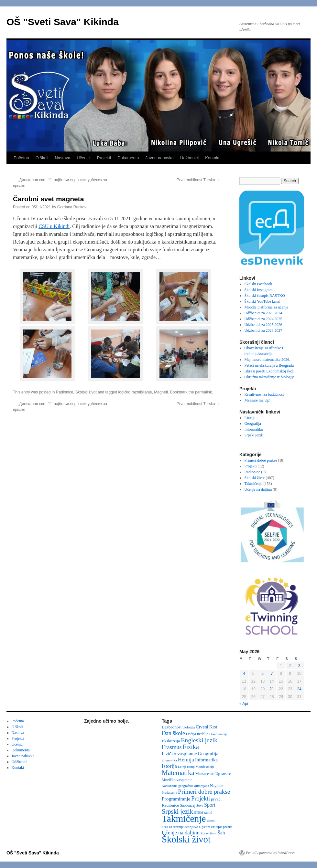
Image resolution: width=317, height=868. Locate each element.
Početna (21, 158)
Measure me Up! (258, 400)
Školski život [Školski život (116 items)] (186, 839)
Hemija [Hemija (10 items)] (186, 760)
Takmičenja (254, 484)
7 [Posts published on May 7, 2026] (272, 674)
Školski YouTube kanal (262, 301)
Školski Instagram (259, 290)
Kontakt (212, 158)
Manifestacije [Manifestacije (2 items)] (205, 767)
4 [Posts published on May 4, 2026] (244, 674)
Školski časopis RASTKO (265, 296)
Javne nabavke (160, 158)
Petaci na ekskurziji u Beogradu (269, 365)
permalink (203, 392)
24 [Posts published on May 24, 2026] (299, 689)
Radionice (65, 392)
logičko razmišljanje (135, 392)
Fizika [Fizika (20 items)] (191, 747)
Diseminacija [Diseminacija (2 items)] (218, 734)
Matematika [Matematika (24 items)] (178, 773)
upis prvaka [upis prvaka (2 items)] (224, 827)
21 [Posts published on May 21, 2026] (272, 689)
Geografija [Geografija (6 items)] (208, 754)
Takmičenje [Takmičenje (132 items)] (184, 819)
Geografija (253, 424)
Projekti (104, 158)
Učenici (84, 158)
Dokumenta (128, 158)
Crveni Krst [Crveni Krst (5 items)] (206, 727)
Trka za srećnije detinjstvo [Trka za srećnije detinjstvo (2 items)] (180, 827)
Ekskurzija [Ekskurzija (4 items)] (171, 741)
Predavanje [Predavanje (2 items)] (169, 793)
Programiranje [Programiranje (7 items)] (176, 799)
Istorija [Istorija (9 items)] (169, 766)
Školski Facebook (258, 284)
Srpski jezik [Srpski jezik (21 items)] (177, 811)
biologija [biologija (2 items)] (189, 727)
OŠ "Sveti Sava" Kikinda (63, 22)
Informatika (254, 429)
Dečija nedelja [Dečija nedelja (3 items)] (197, 734)
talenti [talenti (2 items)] (211, 821)
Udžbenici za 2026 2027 (263, 330)
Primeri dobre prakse (261, 460)
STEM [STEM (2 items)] (199, 813)
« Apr (244, 704)
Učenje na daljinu (258, 489)
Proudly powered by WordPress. (271, 853)
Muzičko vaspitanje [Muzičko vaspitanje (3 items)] (177, 780)
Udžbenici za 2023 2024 (263, 313)
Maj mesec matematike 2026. (267, 360)
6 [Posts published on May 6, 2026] (262, 674)
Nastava (62, 158)
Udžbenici (189, 158)
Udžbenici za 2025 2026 (263, 325)
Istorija (250, 418)
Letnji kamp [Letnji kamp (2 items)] (186, 767)
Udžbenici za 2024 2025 (263, 319)
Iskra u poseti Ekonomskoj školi (270, 371)
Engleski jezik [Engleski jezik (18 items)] (199, 740)
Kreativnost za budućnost (264, 394)
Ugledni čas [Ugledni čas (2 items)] (207, 827)
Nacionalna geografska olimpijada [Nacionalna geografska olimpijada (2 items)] (185, 786)
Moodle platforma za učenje (266, 307)
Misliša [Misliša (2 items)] (226, 774)
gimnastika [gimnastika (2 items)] (169, 760)
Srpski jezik (254, 435)
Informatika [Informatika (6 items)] (206, 760)
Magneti (161, 392)
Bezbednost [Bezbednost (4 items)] (172, 727)
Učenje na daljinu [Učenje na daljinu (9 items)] (181, 833)
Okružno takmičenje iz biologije (270, 377)
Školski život (86, 392)
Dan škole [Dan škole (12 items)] (173, 733)
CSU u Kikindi (54, 226)
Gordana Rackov (72, 207)
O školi (42, 158)
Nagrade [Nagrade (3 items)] (217, 786)
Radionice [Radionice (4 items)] (170, 805)
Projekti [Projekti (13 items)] (201, 799)
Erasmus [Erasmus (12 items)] (172, 747)
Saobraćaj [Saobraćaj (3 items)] (187, 805)
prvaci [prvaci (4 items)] (216, 799)
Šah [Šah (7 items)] (221, 833)
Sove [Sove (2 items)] (200, 805)
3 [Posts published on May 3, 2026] (299, 666)
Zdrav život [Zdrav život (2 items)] (208, 833)
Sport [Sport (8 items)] (210, 805)
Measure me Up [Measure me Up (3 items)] (208, 774)
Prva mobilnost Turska (198, 180)
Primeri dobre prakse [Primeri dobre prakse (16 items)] (204, 792)
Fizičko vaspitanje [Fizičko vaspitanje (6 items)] (179, 754)
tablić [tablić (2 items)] (208, 813)
